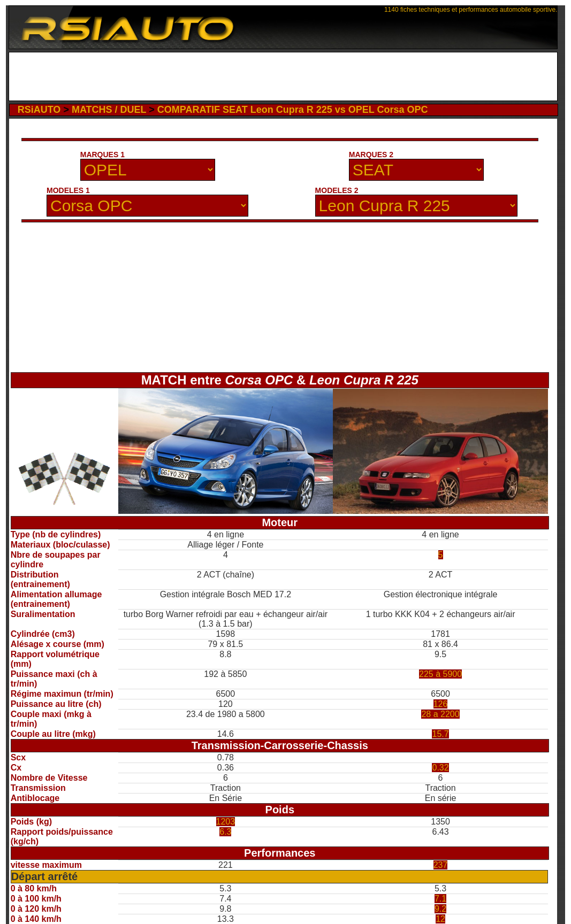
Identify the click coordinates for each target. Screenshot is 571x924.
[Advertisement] (283, 76)
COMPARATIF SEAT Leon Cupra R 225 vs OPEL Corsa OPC (293, 110)
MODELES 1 (68, 190)
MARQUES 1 (102, 155)
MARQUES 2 (371, 155)
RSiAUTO (39, 110)
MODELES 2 (337, 190)
